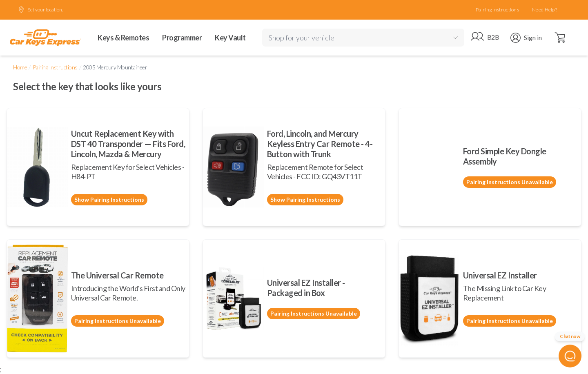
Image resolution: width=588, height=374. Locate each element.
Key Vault (230, 38)
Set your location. (40, 10)
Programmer (182, 38)
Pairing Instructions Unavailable (510, 182)
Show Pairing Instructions (109, 199)
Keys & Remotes (123, 38)
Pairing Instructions (497, 10)
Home (20, 67)
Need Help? (545, 10)
